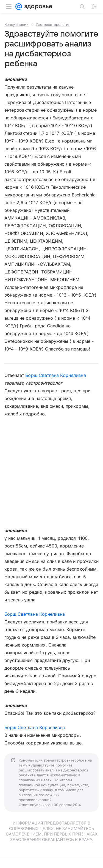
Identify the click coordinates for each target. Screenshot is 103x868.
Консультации (16, 24)
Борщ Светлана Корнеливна (55, 375)
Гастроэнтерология (53, 24)
